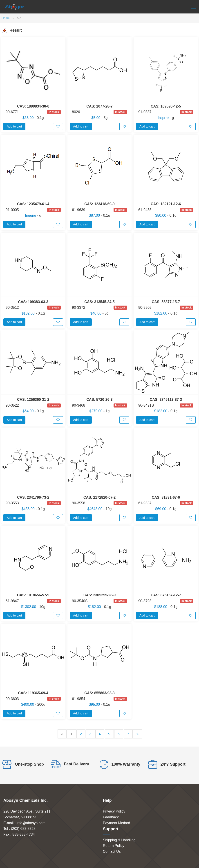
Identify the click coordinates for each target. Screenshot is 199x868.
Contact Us (112, 851)
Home (6, 18)
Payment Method (117, 823)
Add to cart (14, 126)
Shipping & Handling (119, 840)
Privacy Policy (114, 811)
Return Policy (114, 846)
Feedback (111, 817)
